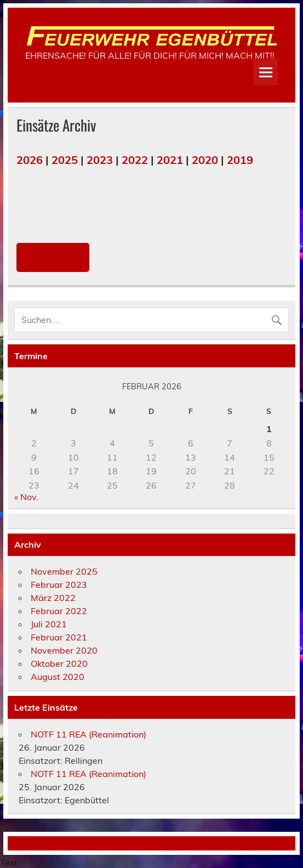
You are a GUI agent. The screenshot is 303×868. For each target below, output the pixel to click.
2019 (240, 160)
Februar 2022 (59, 611)
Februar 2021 (59, 637)
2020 (205, 160)
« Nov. (26, 497)
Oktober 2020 (59, 663)
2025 (65, 160)
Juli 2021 (49, 624)
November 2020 (64, 650)
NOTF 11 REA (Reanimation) (88, 734)
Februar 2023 (59, 585)
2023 (100, 160)
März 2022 (53, 598)
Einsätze (53, 257)
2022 (135, 160)
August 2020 (58, 677)
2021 (170, 160)
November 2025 (64, 571)
